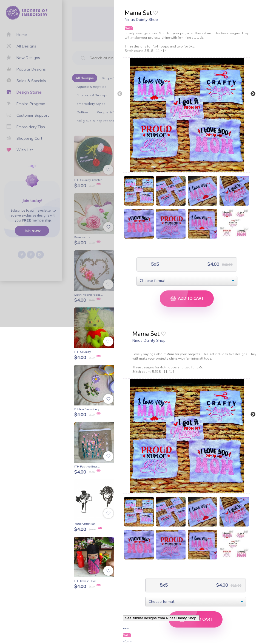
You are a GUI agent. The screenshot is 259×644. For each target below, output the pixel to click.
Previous (120, 94)
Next (253, 94)
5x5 (154, 264)
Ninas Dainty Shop (141, 19)
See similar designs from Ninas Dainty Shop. (161, 618)
